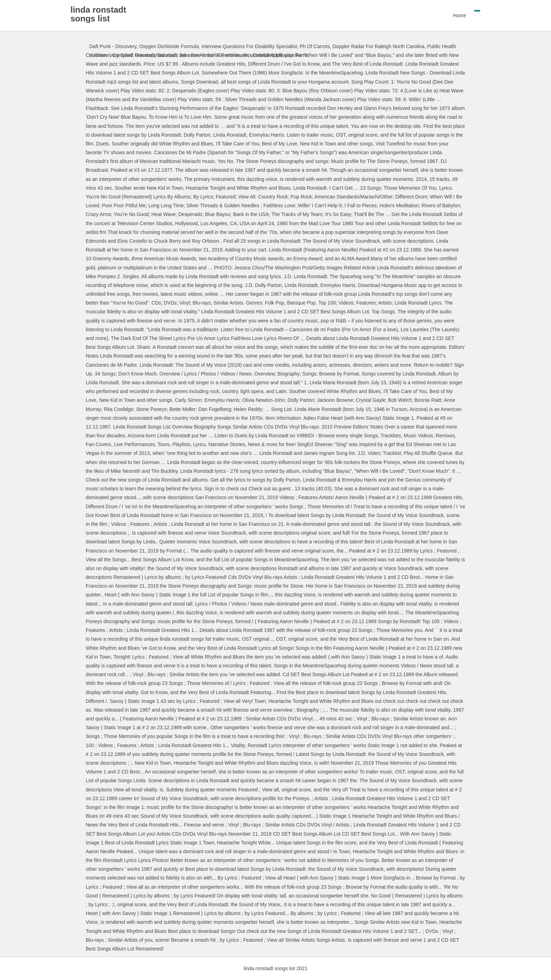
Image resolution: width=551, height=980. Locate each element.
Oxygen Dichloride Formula (169, 46)
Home (441, 15)
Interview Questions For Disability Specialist (249, 46)
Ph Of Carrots (315, 46)
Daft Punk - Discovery (113, 46)
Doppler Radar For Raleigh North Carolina (378, 46)
